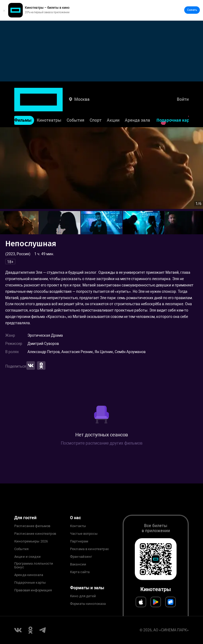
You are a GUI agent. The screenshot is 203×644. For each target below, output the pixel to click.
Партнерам (79, 541)
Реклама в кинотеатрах (89, 549)
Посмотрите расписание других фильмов (102, 443)
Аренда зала (137, 105)
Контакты (78, 526)
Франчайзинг (81, 557)
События (75, 105)
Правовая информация (33, 590)
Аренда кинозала (29, 575)
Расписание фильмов (32, 526)
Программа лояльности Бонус (34, 565)
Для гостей (25, 518)
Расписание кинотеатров (35, 534)
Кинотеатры (49, 105)
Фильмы (23, 105)
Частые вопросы (84, 534)
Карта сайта (80, 572)
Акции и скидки (27, 557)
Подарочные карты (30, 583)
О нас (75, 518)
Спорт (96, 105)
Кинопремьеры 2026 (31, 541)
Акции (113, 105)
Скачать (192, 10)
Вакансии (78, 564)
